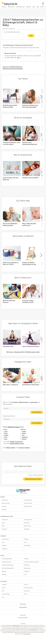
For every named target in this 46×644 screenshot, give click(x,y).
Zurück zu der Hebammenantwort (12, 67)
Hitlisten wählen (11, 448)
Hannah (24, 439)
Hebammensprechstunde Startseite (13, 69)
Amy (23, 435)
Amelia (24, 431)
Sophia (24, 433)
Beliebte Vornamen (14, 427)
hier (18, 58)
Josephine (25, 437)
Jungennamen (34, 402)
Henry (6, 433)
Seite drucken (23, 604)
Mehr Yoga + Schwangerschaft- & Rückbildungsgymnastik (23, 352)
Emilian (6, 435)
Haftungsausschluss (27, 634)
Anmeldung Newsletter (23, 618)
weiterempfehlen (23, 607)
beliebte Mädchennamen (17, 444)
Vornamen (15, 402)
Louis (6, 439)
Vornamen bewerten (24, 448)
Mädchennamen (23, 402)
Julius (6, 431)
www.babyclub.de (16, 625)
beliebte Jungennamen (16, 442)
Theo (6, 437)
